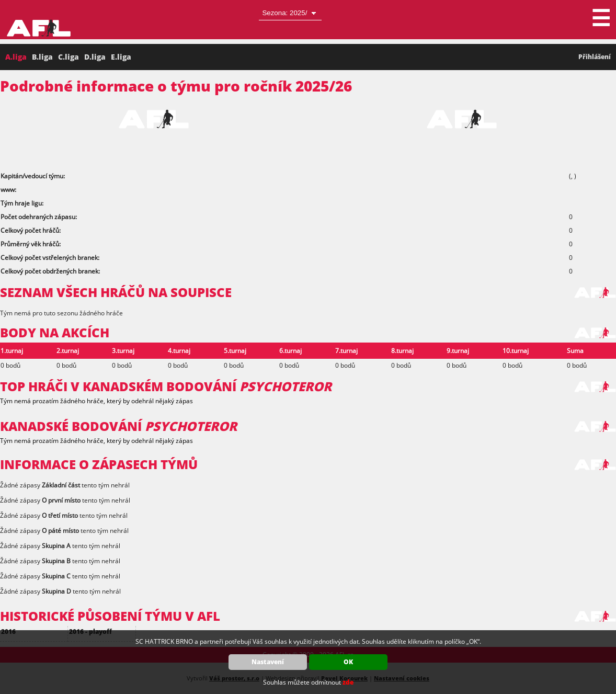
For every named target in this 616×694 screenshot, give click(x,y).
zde (348, 682)
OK (348, 662)
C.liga (69, 57)
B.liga (42, 57)
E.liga (121, 57)
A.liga (16, 57)
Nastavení (268, 662)
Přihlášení (595, 57)
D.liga (95, 57)
